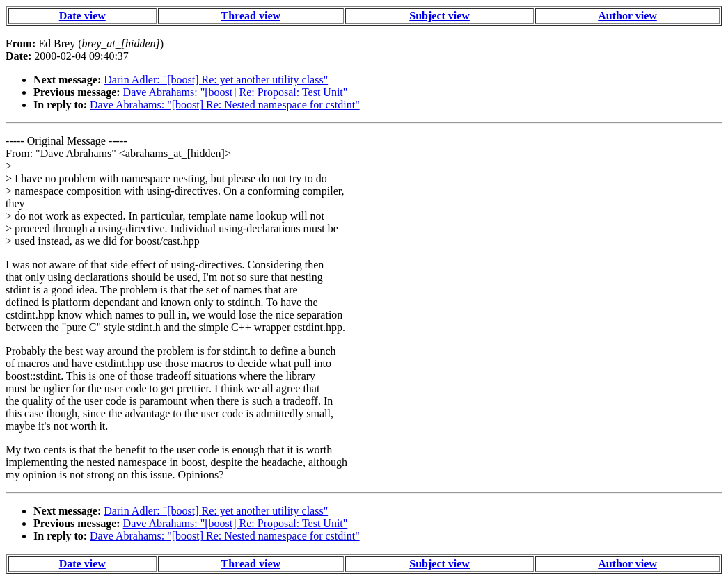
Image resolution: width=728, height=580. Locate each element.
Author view (627, 16)
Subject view (440, 16)
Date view (82, 16)
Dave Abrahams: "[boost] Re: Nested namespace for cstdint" (225, 105)
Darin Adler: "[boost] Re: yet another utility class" (216, 80)
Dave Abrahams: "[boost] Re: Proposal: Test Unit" (236, 92)
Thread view (251, 16)
